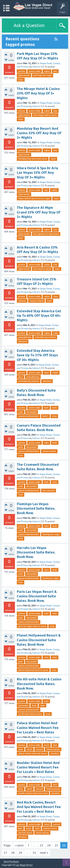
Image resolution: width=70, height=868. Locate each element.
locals (47, 745)
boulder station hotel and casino (33, 793)
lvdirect (36, 67)
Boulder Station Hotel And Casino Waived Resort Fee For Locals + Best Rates (38, 767)
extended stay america (45, 337)
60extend (23, 342)
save (20, 377)
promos (22, 71)
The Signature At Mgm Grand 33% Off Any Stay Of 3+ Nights (39, 212)
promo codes (35, 71)
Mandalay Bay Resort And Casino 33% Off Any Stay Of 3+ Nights (39, 133)
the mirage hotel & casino (45, 115)
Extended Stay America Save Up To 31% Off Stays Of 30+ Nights (37, 355)
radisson (22, 301)
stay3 (21, 80)
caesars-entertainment (29, 416)
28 (13, 853)
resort (29, 749)
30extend (47, 381)
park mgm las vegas (43, 75)
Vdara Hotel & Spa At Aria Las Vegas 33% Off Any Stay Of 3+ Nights (37, 173)
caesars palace (49, 451)
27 (5, 853)
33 (34, 853)
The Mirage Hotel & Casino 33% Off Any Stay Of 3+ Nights (38, 93)
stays (56, 297)
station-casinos (53, 749)
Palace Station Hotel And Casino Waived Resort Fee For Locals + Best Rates (38, 728)
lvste (54, 416)
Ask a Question (29, 25)
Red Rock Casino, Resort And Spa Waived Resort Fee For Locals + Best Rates (39, 807)
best (55, 745)
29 (20, 853)
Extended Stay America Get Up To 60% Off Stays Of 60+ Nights (39, 316)
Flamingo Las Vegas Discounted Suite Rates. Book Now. (36, 509)
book (46, 408)
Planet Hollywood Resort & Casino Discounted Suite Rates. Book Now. (39, 640)
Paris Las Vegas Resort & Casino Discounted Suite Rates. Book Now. (37, 596)
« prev (19, 845)
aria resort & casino (42, 269)
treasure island (36, 301)
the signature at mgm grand (46, 234)
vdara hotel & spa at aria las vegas (34, 198)
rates (55, 408)
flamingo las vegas (51, 534)
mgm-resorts (24, 75)
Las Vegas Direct (24, 865)
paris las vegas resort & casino (32, 626)
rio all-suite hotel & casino (30, 714)
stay (55, 71)
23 (41, 845)
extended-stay (25, 337)
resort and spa (42, 833)
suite (21, 412)
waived (39, 749)
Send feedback (11, 862)
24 (49, 845)
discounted (31, 412)
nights (47, 71)
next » (44, 853)
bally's (45, 416)
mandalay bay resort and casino (33, 159)
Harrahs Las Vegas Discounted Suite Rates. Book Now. (36, 552)
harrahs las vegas (51, 578)
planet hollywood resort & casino (33, 670)
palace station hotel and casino (32, 753)
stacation (55, 753)
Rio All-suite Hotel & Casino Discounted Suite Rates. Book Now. (39, 684)
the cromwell (49, 491)
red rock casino (25, 833)
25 (56, 845)
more (49, 301)
